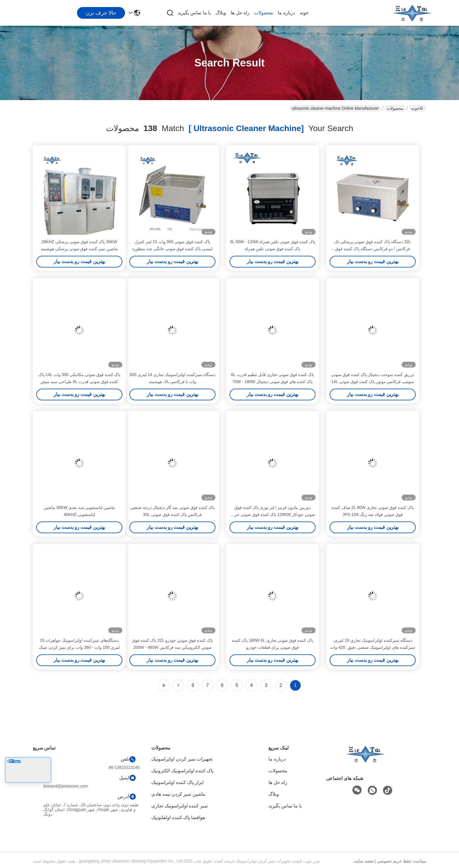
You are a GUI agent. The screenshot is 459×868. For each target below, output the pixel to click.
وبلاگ (221, 13)
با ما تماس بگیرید (194, 13)
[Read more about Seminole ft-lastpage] (164, 685)
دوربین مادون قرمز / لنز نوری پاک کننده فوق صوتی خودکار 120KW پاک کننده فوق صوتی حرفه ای (273, 514)
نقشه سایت (363, 861)
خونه (304, 13)
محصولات (264, 13)
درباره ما (286, 13)
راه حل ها (240, 13)
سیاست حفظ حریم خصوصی (401, 861)
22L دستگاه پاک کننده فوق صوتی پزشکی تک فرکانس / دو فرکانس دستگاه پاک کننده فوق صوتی (373, 249)
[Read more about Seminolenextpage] (178, 685)
